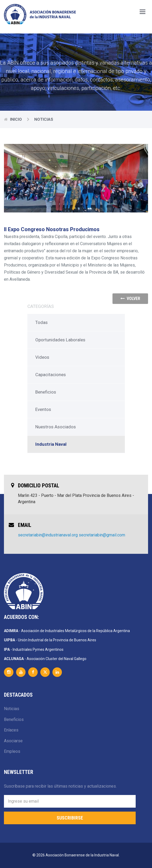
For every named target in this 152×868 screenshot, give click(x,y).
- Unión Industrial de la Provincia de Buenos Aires (50, 640)
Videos (42, 357)
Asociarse (13, 741)
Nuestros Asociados (56, 427)
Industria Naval (51, 444)
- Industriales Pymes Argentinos (34, 649)
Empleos (12, 751)
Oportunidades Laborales (60, 340)
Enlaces (11, 730)
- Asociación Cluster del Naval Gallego (45, 659)
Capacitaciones (51, 375)
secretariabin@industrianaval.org (48, 535)
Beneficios (46, 392)
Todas (41, 322)
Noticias (12, 709)
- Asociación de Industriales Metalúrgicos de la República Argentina (67, 631)
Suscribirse (70, 818)
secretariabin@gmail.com (102, 535)
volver (130, 299)
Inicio (16, 119)
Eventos (43, 409)
